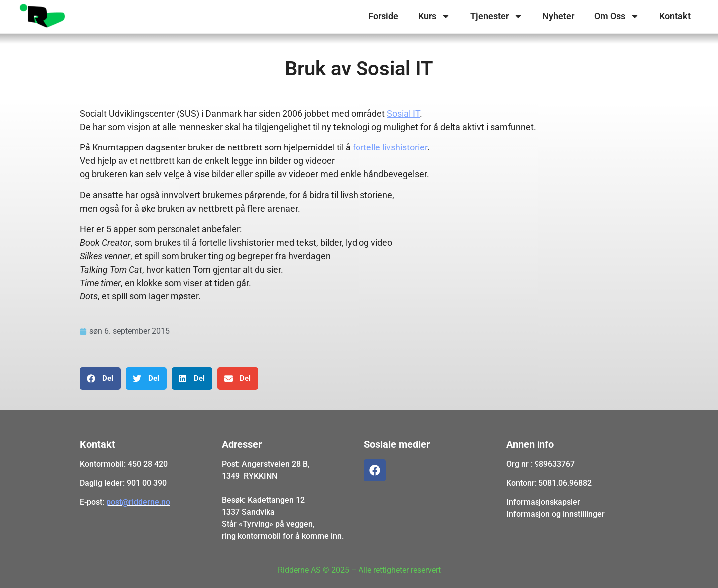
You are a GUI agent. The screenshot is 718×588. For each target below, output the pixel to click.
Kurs (434, 16)
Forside (383, 16)
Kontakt (675, 16)
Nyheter (558, 16)
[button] (100, 378)
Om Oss (617, 16)
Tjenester (496, 16)
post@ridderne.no (138, 502)
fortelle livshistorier (390, 147)
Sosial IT (403, 113)
